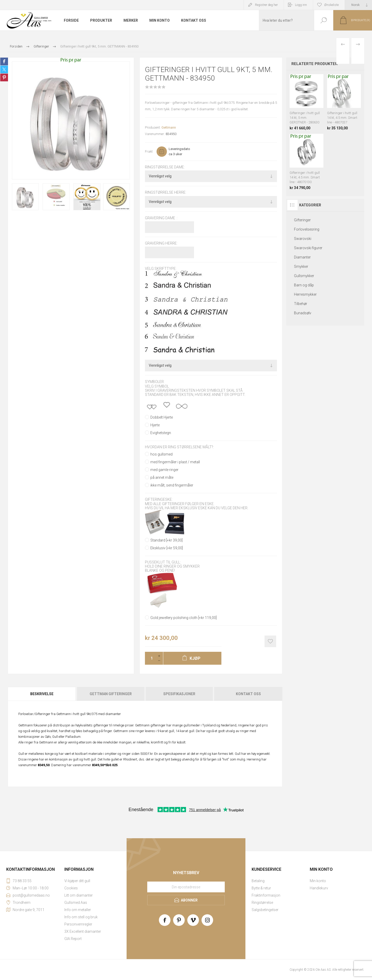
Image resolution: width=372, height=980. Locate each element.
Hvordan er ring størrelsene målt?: (179, 447)
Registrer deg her (266, 5)
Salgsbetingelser (265, 910)
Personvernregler (78, 924)
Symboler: (155, 382)
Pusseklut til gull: (163, 562)
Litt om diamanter (79, 895)
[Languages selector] (358, 5)
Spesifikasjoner (179, 694)
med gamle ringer (164, 470)
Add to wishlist (270, 641)
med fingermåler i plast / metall (175, 462)
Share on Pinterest (4, 77)
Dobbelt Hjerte (162, 417)
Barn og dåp (304, 285)
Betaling (258, 881)
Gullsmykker (304, 276)
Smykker (301, 266)
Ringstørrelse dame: (165, 167)
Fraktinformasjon (266, 895)
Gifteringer (302, 220)
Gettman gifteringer (111, 694)
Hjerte (155, 425)
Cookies (71, 888)
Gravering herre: (161, 243)
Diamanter (302, 257)
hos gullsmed (161, 454)
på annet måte (162, 477)
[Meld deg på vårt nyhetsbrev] (186, 887)
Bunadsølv (303, 313)
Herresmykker (305, 294)
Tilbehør (301, 304)
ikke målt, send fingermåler (172, 485)
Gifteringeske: (159, 500)
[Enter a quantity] (150, 658)
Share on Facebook (4, 61)
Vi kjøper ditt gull (77, 881)
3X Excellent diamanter (83, 931)
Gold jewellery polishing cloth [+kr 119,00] (184, 618)
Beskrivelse (42, 694)
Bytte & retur (261, 888)
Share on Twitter (4, 69)
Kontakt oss (248, 694)
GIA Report (73, 939)
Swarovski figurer (308, 248)
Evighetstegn (161, 433)
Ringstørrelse (262, 903)
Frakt (149, 151)
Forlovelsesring (307, 229)
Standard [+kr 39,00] (166, 540)
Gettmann (169, 127)
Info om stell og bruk (81, 917)
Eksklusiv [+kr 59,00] (167, 548)
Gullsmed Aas (76, 903)
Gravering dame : (161, 218)
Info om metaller (78, 910)
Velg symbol (157, 386)
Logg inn (301, 5)
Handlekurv (319, 888)
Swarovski (303, 239)
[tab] (42, 694)
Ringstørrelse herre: (166, 193)
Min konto (318, 881)
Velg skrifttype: (161, 269)
